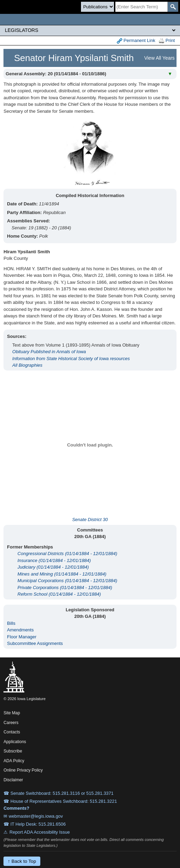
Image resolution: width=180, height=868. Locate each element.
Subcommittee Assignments (35, 643)
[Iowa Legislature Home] (90, 19)
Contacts (12, 732)
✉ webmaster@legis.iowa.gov (33, 816)
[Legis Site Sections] (90, 30)
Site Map (12, 713)
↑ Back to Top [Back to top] (22, 861)
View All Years (159, 58)
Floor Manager (22, 637)
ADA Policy (14, 761)
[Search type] (97, 7)
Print (167, 41)
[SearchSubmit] (173, 7)
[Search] (141, 7)
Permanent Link (136, 41)
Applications (15, 742)
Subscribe (13, 751)
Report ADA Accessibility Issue (40, 832)
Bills (11, 623)
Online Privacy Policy (23, 770)
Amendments (20, 630)
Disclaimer (13, 780)
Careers (11, 723)
